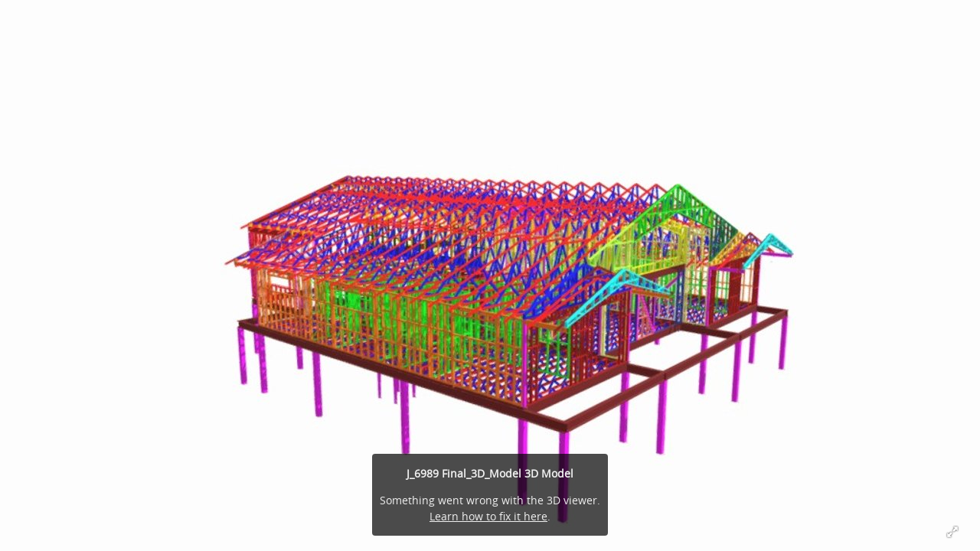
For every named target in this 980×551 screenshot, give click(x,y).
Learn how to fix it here (488, 516)
